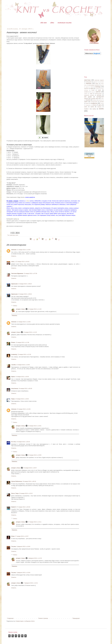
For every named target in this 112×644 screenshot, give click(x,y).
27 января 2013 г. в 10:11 (35, 522)
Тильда (102, 103)
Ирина (13, 377)
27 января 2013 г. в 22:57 (22, 536)
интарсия (97, 89)
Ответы (15, 306)
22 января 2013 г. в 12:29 (24, 354)
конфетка (87, 92)
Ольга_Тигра (15, 493)
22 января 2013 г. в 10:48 (24, 322)
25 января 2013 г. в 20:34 (23, 442)
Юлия (13, 536)
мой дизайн (88, 97)
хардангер (88, 105)
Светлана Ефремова (17, 274)
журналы (86, 89)
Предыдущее (76, 618)
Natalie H (14, 507)
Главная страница (43, 618)
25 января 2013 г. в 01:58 (24, 409)
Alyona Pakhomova (17, 481)
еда (92, 87)
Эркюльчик (14, 284)
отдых (102, 99)
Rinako (13, 342)
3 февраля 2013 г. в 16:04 (23, 547)
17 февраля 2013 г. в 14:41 (31, 583)
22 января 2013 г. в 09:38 (25, 294)
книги (100, 90)
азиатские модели (99, 80)
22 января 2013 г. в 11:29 (30, 332)
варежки (89, 83)
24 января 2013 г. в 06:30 (25, 389)
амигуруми (89, 82)
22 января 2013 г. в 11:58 (22, 342)
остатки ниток (95, 98)
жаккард (98, 87)
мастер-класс (98, 93)
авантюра (13, 235)
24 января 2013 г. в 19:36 (22, 399)
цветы (100, 105)
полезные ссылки (65, 23)
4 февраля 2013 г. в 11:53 (35, 558)
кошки (92, 92)
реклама (102, 102)
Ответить (14, 256)
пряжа (86, 102)
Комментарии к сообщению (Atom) (25, 621)
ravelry (94, 109)
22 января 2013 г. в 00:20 (23, 262)
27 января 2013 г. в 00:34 (23, 507)
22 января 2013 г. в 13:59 (23, 365)
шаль (86, 107)
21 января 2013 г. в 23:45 (24, 250)
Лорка (13, 399)
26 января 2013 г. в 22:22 (26, 493)
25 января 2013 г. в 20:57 (30, 468)
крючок (98, 92)
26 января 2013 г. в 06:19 (29, 481)
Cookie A (87, 109)
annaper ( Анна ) (21, 309)
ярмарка (99, 107)
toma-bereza (15, 389)
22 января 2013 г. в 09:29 (25, 284)
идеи (52, 23)
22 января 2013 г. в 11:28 (35, 309)
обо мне (43, 23)
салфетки (94, 103)
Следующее (10, 618)
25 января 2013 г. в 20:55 (35, 455)
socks (17, 235)
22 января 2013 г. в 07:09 (30, 274)
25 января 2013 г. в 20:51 (35, 426)
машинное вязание (89, 95)
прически (100, 100)
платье (95, 100)
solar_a (13, 262)
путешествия (94, 102)
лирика (86, 94)
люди (91, 93)
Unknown (14, 250)
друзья (87, 87)
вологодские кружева (94, 85)
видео (97, 83)
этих (28, 201)
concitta (14, 365)
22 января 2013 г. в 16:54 (22, 377)
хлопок (94, 105)
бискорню (96, 82)
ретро (87, 103)
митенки (99, 95)
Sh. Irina (14, 442)
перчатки (88, 100)
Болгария (102, 82)
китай (93, 90)
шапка (92, 107)
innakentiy (14, 354)
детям (102, 85)
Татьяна (14, 547)
